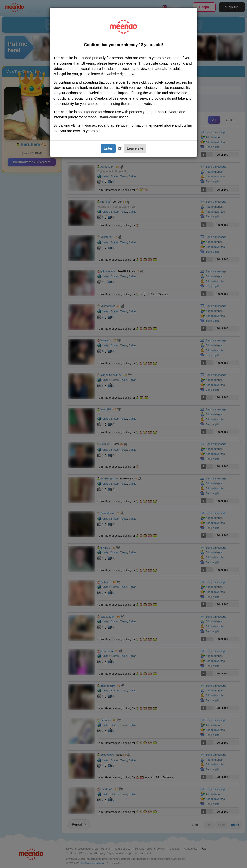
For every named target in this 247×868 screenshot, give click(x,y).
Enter (108, 148)
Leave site (135, 148)
